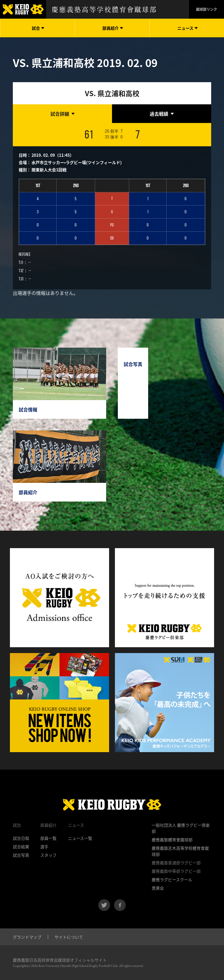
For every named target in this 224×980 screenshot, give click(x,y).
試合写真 (21, 855)
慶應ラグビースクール (172, 879)
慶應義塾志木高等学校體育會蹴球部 (180, 851)
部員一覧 (48, 838)
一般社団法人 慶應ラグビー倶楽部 (181, 828)
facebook (120, 905)
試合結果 (21, 847)
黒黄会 (158, 888)
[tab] (62, 114)
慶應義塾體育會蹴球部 (172, 840)
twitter (104, 905)
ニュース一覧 (80, 838)
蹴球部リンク (206, 9)
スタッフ (48, 855)
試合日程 (21, 838)
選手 (44, 847)
